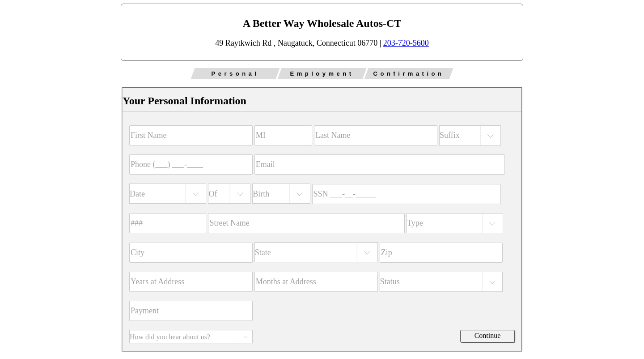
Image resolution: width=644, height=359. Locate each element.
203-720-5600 (406, 43)
